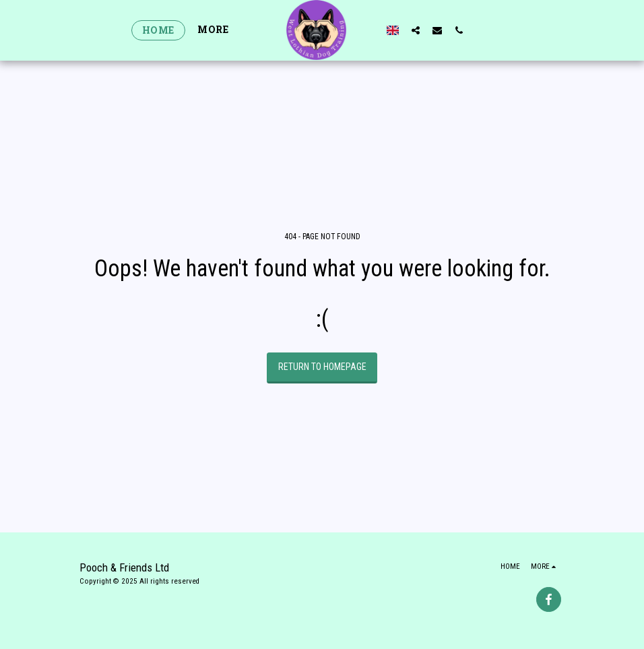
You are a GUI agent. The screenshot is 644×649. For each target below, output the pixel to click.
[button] (416, 30)
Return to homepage (322, 367)
